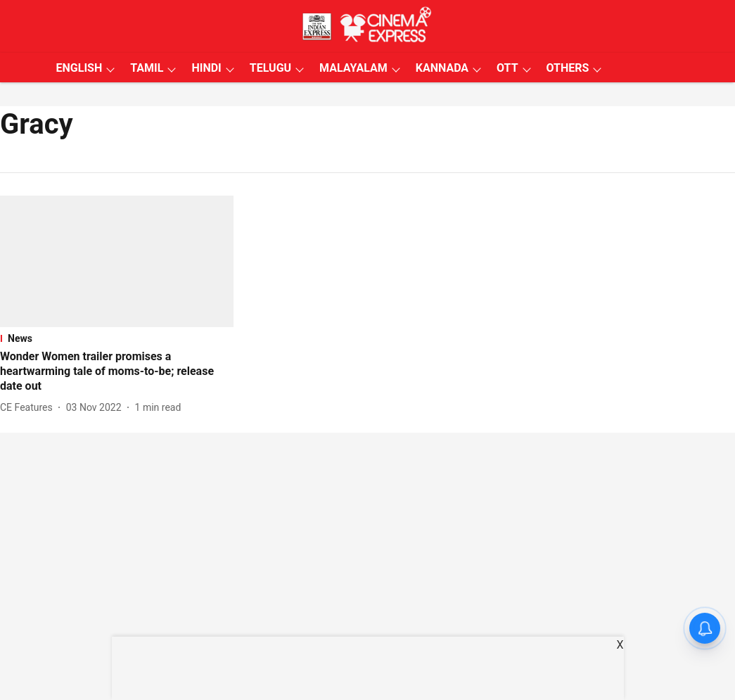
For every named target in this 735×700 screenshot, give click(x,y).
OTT (507, 68)
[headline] (117, 371)
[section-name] (117, 338)
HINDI (206, 68)
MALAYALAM (353, 68)
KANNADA (442, 68)
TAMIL (147, 68)
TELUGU (270, 68)
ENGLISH (79, 68)
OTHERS (568, 68)
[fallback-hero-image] (117, 261)
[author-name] (29, 408)
